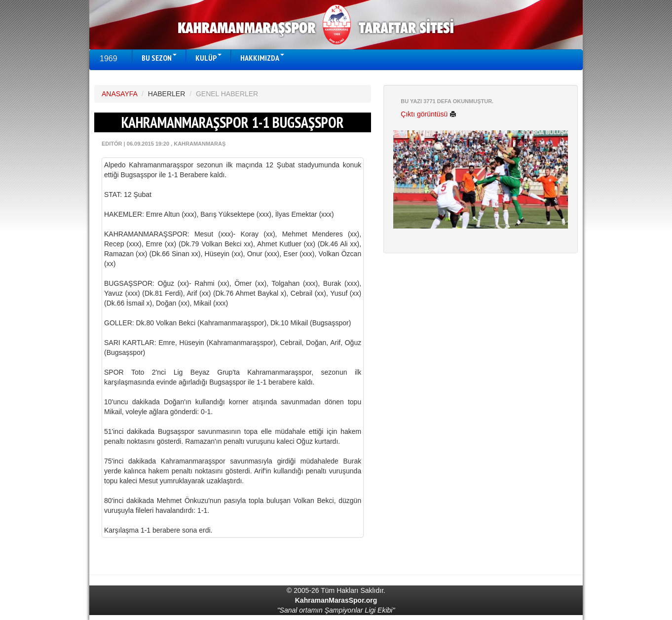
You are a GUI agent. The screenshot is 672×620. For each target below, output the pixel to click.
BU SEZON (159, 58)
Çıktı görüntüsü (429, 114)
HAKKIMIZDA (262, 58)
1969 (109, 58)
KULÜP (208, 58)
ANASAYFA (119, 94)
